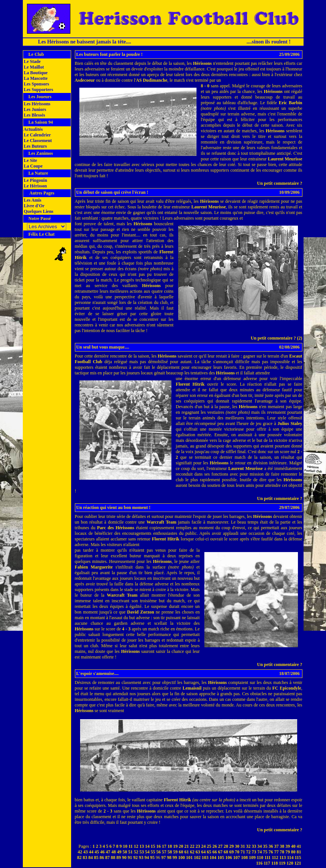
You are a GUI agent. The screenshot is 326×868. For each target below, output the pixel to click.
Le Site (30, 160)
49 (119, 852)
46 (103, 852)
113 (282, 858)
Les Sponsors (36, 84)
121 (298, 863)
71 (243, 852)
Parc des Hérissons (115, 528)
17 (164, 846)
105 (221, 858)
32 (249, 846)
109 (252, 858)
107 (237, 858)
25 (209, 846)
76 (271, 852)
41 (299, 846)
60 (181, 852)
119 (282, 863)
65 (209, 852)
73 (254, 852)
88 (113, 858)
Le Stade (32, 61)
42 (80, 852)
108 (244, 858)
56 (159, 852)
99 (175, 858)
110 (260, 858)
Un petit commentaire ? (280, 183)
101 (189, 858)
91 (130, 858)
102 (197, 858)
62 (192, 852)
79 (288, 852)
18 (170, 846)
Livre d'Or (34, 206)
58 (170, 852)
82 (79, 858)
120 (290, 863)
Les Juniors (35, 109)
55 (153, 852)
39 (288, 846)
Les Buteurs (35, 146)
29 (232, 846)
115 (298, 858)
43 (86, 852)
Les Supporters (38, 90)
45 (97, 852)
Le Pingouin (35, 180)
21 (187, 846)
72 (249, 852)
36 (271, 846)
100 (182, 858)
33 (254, 846)
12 (136, 846)
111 (267, 858)
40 (293, 846)
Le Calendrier (37, 135)
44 (91, 852)
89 (119, 858)
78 (282, 852)
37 (277, 846)
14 (147, 846)
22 (192, 846)
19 (176, 846)
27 (220, 846)
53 (142, 852)
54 (147, 852)
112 (275, 858)
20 (181, 846)
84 (91, 858)
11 (130, 846)
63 (198, 852)
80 (293, 852)
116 (259, 863)
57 (164, 852)
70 (237, 852)
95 (152, 858)
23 (198, 846)
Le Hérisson (35, 186)
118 (275, 863)
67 (220, 852)
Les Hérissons (37, 104)
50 (125, 852)
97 (164, 858)
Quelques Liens (38, 211)
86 (102, 858)
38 (282, 846)
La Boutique (35, 73)
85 (96, 858)
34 (260, 846)
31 (243, 846)
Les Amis (32, 200)
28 (226, 846)
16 (159, 846)
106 (229, 858)
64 (204, 852)
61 (187, 852)
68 (226, 852)
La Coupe (33, 166)
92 (135, 858)
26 (215, 846)
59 (176, 852)
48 (114, 852)
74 (260, 852)
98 (169, 858)
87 (107, 858)
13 (142, 846)
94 (147, 858)
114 (290, 858)
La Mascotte (35, 78)
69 (232, 852)
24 (204, 846)
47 (108, 852)
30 (237, 846)
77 (277, 852)
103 (205, 858)
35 (265, 846)
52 (136, 852)
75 (265, 852)
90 (124, 858)
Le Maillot (33, 67)
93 (141, 858)
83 (85, 858)
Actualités (33, 129)
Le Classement (37, 141)
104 (213, 858)
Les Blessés (34, 115)
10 (125, 846)
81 (299, 852)
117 (267, 863)
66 (215, 852)
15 (153, 846)
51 (131, 852)
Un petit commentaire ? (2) (277, 338)
